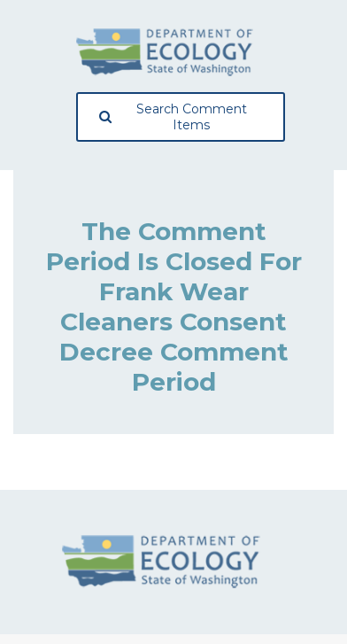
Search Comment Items (173, 117)
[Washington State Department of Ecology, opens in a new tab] (165, 52)
